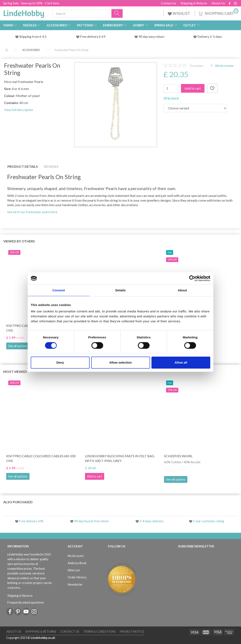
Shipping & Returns (194, 3)
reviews (197, 66)
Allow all (181, 362)
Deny (60, 362)
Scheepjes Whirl (178, 456)
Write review (224, 66)
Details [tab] (120, 290)
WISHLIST (179, 13)
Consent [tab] (59, 290)
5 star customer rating (209, 521)
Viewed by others (19, 241)
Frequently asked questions (26, 602)
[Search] (117, 14)
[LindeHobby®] (24, 13)
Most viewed (15, 372)
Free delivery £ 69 (93, 36)
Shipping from (29, 36)
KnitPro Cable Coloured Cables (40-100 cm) (41, 458)
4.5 (44, 36)
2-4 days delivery (152, 521)
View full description (19, 110)
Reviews (51, 166)
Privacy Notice (132, 632)
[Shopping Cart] (218, 13)
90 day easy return (151, 36)
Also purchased (18, 502)
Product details (23, 166)
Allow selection (120, 362)
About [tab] (182, 290)
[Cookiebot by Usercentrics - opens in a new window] (192, 278)
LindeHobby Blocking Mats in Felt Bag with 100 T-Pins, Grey (120, 458)
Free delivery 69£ (31, 521)
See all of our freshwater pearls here (32, 212)
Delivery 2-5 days (210, 36)
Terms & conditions (99, 632)
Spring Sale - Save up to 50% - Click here (31, 3)
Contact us (169, 3)
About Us (218, 3)
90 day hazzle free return (92, 521)
